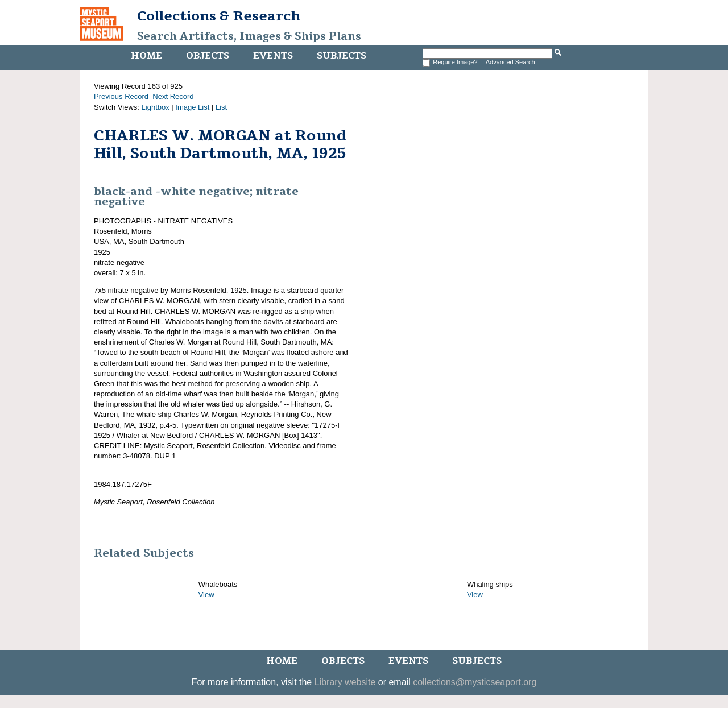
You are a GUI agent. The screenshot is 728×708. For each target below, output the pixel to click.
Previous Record (121, 96)
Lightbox (156, 107)
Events (273, 56)
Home (146, 56)
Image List (192, 107)
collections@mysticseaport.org (475, 682)
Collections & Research (219, 16)
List (221, 107)
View (206, 595)
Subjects (342, 56)
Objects (208, 56)
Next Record (173, 96)
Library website (345, 682)
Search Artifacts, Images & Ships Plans (249, 36)
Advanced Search (510, 62)
